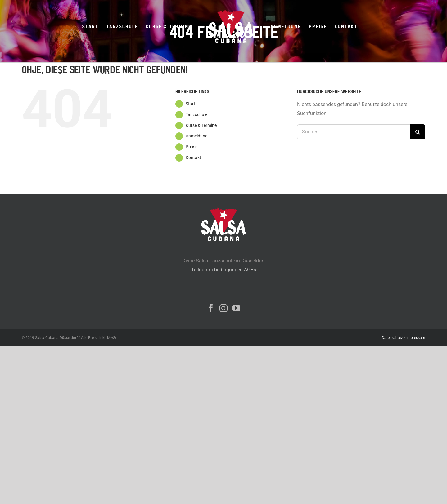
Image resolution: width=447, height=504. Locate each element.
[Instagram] (223, 308)
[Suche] (418, 132)
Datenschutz (392, 338)
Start (190, 104)
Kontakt (193, 158)
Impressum (416, 338)
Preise (192, 147)
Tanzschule (196, 114)
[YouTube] (236, 308)
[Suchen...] (354, 132)
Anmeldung (197, 136)
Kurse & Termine (201, 125)
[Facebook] (211, 308)
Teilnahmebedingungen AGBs (224, 270)
